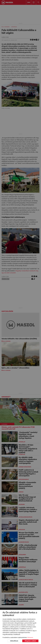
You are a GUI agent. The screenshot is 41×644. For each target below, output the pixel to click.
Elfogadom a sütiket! (30, 641)
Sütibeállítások (14, 641)
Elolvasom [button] (30, 637)
